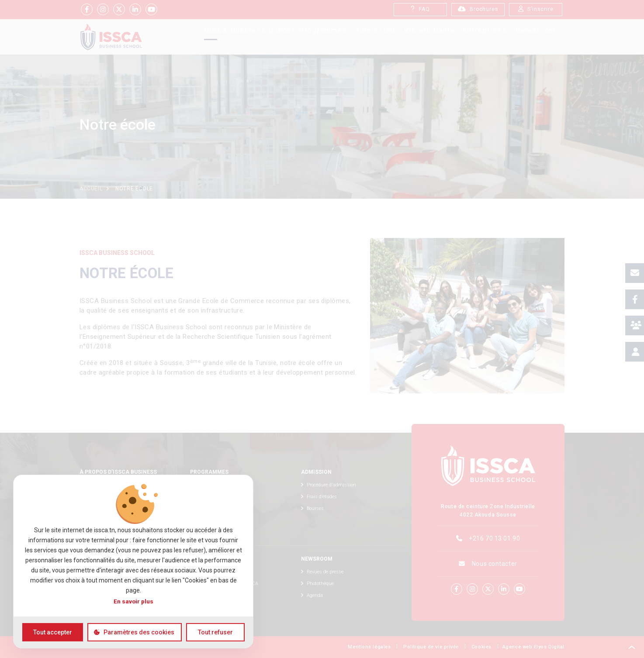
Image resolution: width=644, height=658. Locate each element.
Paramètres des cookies (139, 632)
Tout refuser (215, 632)
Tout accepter (53, 632)
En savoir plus (133, 601)
